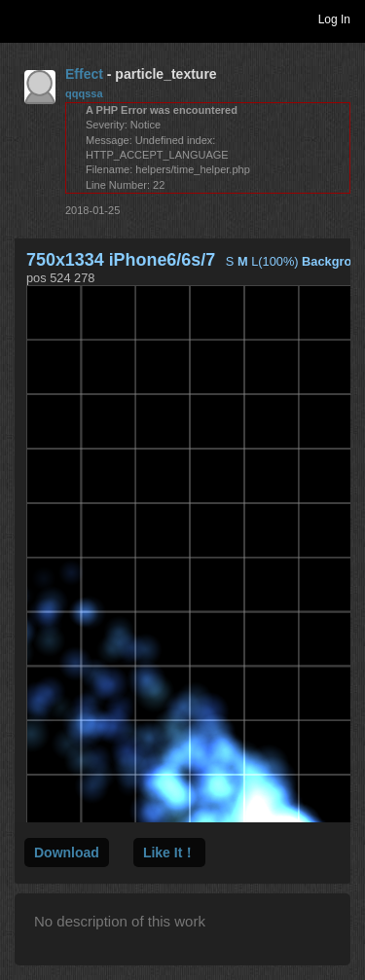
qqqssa (84, 93)
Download (67, 853)
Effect (84, 74)
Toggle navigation (23, 18)
